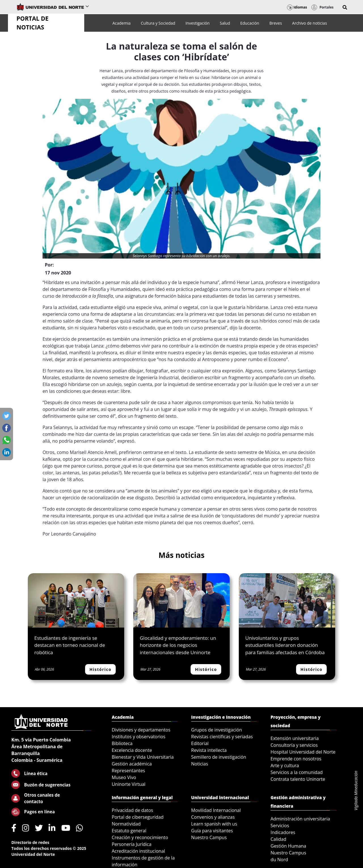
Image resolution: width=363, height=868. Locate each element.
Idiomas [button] (297, 7)
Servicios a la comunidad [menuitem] (297, 772)
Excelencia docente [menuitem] (132, 750)
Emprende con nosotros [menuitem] (296, 759)
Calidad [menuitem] (278, 839)
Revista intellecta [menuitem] (209, 750)
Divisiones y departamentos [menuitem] (141, 730)
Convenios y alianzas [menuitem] (213, 817)
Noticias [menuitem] (200, 764)
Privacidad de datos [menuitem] (132, 810)
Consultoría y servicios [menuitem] (294, 745)
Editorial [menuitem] (200, 743)
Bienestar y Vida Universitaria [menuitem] (143, 757)
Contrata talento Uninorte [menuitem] (298, 779)
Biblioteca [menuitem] (122, 743)
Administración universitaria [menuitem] (300, 819)
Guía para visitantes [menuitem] (212, 831)
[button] (345, 7)
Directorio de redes (30, 842)
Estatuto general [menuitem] (129, 831)
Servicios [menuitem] (280, 826)
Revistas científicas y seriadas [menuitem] (222, 737)
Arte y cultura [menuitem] (285, 765)
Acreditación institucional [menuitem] (138, 851)
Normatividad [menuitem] (126, 824)
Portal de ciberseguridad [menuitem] (138, 817)
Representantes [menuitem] (128, 771)
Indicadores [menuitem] (283, 832)
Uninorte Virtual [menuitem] (129, 784)
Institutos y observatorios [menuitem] (139, 737)
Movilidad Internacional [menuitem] (216, 810)
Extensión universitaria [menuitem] (295, 738)
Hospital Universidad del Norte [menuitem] (303, 752)
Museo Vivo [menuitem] (124, 777)
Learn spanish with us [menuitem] (214, 824)
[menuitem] (121, 23)
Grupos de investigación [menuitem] (217, 730)
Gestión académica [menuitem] (132, 764)
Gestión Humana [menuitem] (288, 846)
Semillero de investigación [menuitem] (219, 757)
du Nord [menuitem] (279, 860)
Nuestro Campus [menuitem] (209, 837)
